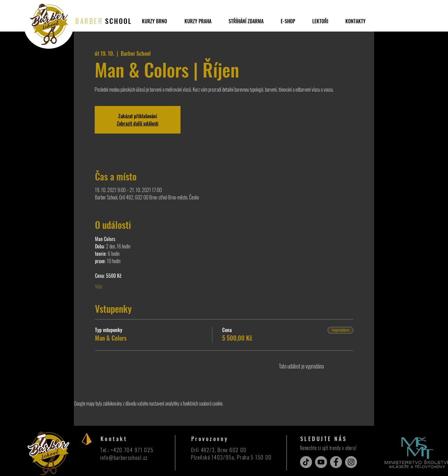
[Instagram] (351, 462)
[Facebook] (336, 462)
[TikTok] (306, 462)
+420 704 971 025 (132, 450)
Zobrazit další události (138, 123)
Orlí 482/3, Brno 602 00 (219, 450)
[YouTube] (321, 462)
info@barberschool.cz (124, 457)
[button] (246, 21)
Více (99, 286)
